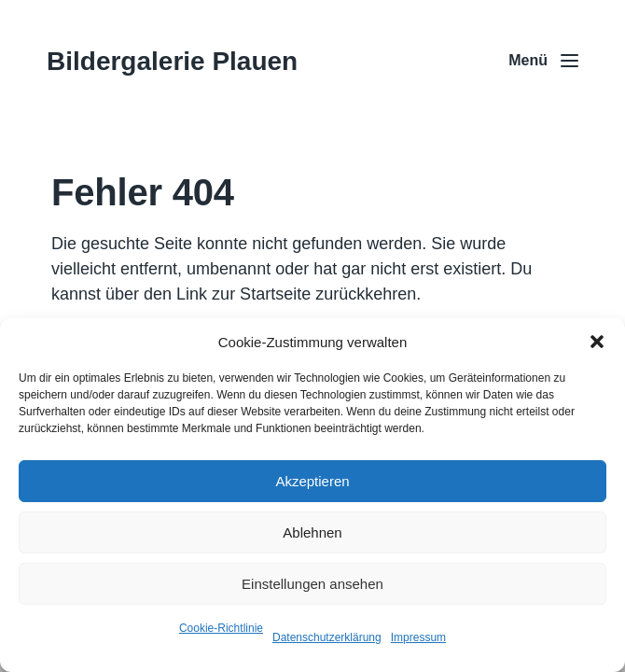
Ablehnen (312, 532)
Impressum (418, 637)
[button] (597, 342)
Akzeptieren (312, 481)
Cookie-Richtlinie (221, 628)
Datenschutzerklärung (327, 637)
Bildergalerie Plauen (172, 61)
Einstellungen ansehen (312, 584)
